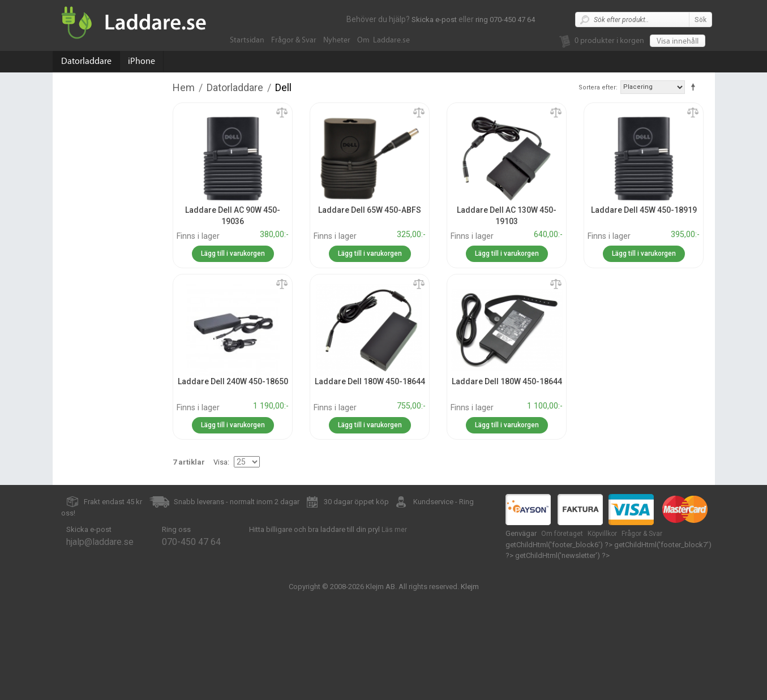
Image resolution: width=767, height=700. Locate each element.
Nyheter (337, 40)
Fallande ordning (695, 87)
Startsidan (247, 40)
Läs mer (394, 530)
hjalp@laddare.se (100, 542)
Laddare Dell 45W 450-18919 (644, 210)
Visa (220, 462)
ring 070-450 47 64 (505, 20)
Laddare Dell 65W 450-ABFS (370, 210)
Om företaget (562, 534)
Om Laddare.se (383, 40)
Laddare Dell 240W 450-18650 (233, 381)
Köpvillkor (602, 534)
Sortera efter (597, 87)
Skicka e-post (434, 20)
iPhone (142, 61)
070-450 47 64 (191, 542)
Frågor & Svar (294, 40)
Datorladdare (86, 61)
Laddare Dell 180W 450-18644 (370, 381)
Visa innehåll (678, 41)
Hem (184, 87)
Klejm (470, 587)
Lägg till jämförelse (282, 113)
